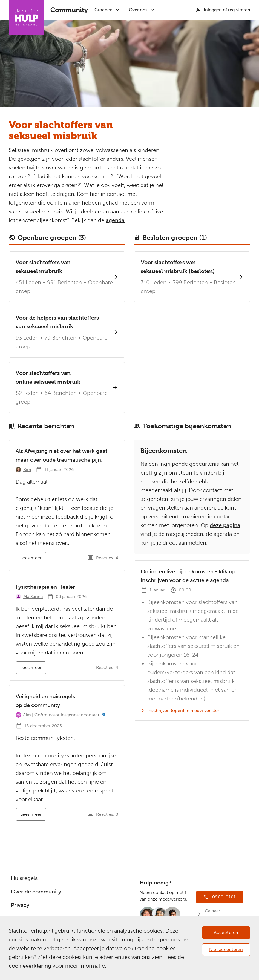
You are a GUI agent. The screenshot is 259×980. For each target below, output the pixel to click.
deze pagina (225, 525)
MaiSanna (33, 597)
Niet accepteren (226, 949)
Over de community (36, 892)
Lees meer (33, 560)
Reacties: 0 (107, 814)
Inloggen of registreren (227, 10)
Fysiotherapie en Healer (45, 587)
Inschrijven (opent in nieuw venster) (181, 711)
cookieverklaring (30, 966)
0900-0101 (224, 897)
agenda (115, 220)
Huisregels (24, 878)
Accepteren (226, 932)
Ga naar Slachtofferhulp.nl (223, 914)
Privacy (20, 905)
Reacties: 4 (107, 558)
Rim (27, 469)
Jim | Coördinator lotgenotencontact (61, 715)
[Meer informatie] (104, 715)
